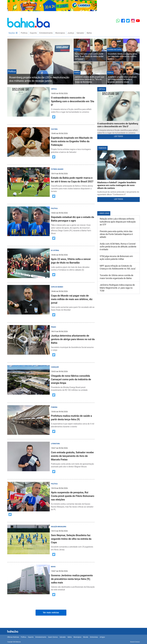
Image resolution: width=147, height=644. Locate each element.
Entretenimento (46, 33)
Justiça (71, 33)
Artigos (102, 637)
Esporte (33, 33)
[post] (51, 100)
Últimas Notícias (13, 637)
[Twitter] (128, 21)
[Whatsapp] (118, 21)
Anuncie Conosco (135, 642)
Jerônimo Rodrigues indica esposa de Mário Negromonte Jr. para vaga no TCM (117, 288)
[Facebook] (123, 21)
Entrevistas (94, 637)
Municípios (60, 33)
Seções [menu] (13, 33)
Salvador (80, 33)
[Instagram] (133, 21)
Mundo (86, 637)
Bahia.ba (29, 23)
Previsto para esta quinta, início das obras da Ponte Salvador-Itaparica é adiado (116, 234)
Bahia (89, 33)
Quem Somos (53, 637)
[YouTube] (138, 21)
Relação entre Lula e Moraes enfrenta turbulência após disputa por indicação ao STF (118, 222)
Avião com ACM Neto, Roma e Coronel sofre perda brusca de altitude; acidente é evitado (118, 247)
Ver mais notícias (51, 613)
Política (24, 33)
